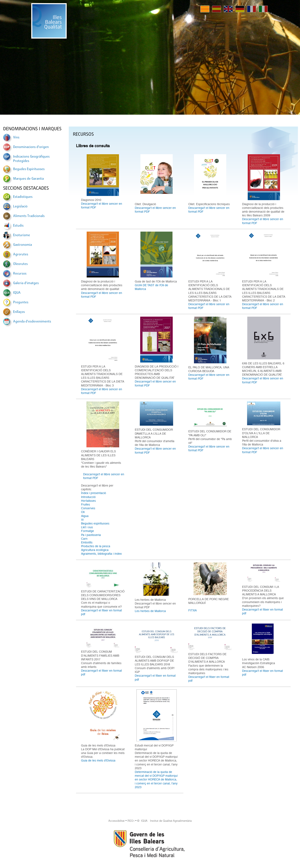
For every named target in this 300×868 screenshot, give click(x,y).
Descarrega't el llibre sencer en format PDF (102, 206)
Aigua (85, 516)
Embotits (87, 542)
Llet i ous (87, 527)
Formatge (87, 531)
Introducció (88, 497)
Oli (83, 512)
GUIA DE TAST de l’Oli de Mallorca (151, 287)
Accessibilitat (116, 821)
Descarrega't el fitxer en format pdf (101, 612)
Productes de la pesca (96, 546)
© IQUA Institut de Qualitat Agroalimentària (164, 821)
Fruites (86, 504)
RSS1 (131, 821)
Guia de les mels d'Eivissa (98, 760)
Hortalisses (88, 501)
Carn (84, 539)
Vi (82, 520)
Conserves (88, 508)
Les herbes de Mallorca (150, 611)
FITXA (192, 610)
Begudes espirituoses (95, 523)
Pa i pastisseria (91, 535)
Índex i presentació (94, 493)
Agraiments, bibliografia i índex (101, 554)
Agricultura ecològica (95, 550)
